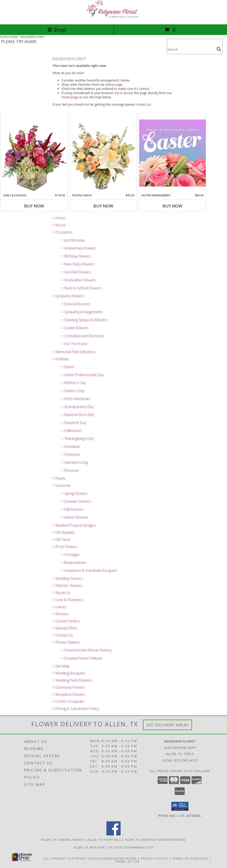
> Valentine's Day (75, 462)
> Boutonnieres (74, 563)
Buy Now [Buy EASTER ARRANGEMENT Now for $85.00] (172, 206)
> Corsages (70, 555)
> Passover (70, 470)
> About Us (61, 593)
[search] (219, 49)
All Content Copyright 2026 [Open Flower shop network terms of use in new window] (70, 858)
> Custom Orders (66, 621)
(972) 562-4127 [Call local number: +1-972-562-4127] (186, 760)
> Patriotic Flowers (67, 586)
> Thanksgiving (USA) (78, 439)
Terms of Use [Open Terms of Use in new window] (127, 861)
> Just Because (73, 240)
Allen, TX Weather (89, 847)
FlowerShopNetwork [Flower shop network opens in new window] (117, 858)
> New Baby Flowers (78, 264)
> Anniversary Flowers (79, 248)
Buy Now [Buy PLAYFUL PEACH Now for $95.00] (103, 206)
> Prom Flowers (65, 547)
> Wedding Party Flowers (72, 680)
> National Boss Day (78, 415)
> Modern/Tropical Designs (74, 525)
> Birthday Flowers (76, 256)
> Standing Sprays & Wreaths (84, 320)
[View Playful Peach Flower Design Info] (103, 153)
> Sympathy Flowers (68, 296)
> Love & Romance (68, 600)
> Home (59, 218)
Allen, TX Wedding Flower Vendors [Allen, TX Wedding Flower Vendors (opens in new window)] (155, 839)
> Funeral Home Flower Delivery (87, 650)
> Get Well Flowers (76, 272)
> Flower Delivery (66, 642)
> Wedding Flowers (68, 578)
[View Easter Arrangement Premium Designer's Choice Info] (172, 153)
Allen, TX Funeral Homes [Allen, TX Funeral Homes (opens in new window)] (62, 839)
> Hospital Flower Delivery (82, 658)
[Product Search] (191, 49)
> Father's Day (73, 391)
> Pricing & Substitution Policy (76, 709)
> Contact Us (63, 635)
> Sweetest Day (74, 423)
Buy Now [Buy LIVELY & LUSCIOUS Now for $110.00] (34, 206)
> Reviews (60, 614)
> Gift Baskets (64, 532)
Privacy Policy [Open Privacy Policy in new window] (154, 858)
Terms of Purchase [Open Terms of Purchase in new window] (190, 858)
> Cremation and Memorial (82, 336)
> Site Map (61, 666)
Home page (114, 84)
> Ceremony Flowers (69, 687)
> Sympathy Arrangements (82, 312)
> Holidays (61, 359)
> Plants (59, 478)
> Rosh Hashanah (76, 399)
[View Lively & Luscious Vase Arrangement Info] (34, 153)
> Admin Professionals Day (83, 375)
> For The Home (74, 344)
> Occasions (62, 232)
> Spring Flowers (74, 493)
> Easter (68, 367)
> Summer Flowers (76, 501)
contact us (143, 104)
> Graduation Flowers (79, 280)
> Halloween (71, 431)
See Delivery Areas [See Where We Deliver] (167, 725)
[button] (180, 806)
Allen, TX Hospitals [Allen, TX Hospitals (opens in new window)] (104, 839)
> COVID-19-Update (68, 702)
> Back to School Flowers (81, 288)
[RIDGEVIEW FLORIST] (113, 18)
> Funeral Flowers (76, 304)
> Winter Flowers (75, 517)
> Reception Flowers (69, 694)
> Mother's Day (74, 383)
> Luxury (59, 607)
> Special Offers (65, 628)
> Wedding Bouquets (69, 673)
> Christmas (71, 454)
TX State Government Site (131, 847)
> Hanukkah (71, 447)
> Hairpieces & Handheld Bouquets (89, 570)
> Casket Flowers (75, 328)
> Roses (59, 225)
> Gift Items (62, 539)
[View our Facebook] (113, 834)
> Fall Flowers (72, 509)
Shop (57, 30)
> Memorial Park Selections (74, 352)
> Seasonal (61, 485)
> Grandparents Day (77, 407)
